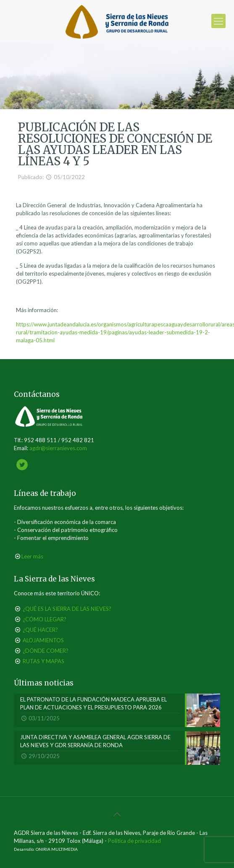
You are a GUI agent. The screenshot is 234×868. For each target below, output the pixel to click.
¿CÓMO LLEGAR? (45, 619)
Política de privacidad (134, 841)
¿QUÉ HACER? (40, 630)
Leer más (32, 556)
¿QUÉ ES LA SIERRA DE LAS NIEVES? (67, 609)
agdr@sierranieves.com (58, 448)
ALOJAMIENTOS (43, 640)
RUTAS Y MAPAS (43, 661)
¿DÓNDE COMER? (46, 651)
